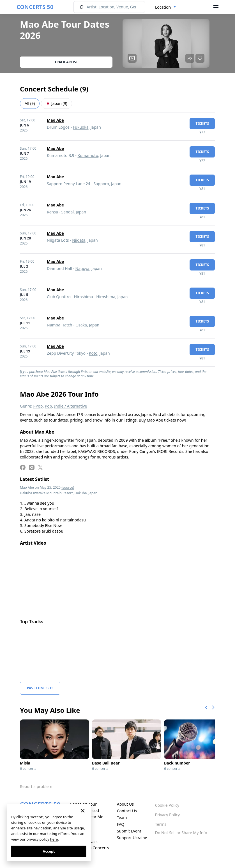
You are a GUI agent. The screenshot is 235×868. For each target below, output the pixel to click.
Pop (49, 406)
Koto (93, 353)
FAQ (121, 824)
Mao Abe (55, 120)
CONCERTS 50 (35, 7)
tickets (202, 124)
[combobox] (166, 7)
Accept (49, 851)
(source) (68, 487)
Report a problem (36, 786)
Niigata (79, 240)
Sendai (68, 212)
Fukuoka (81, 127)
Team (122, 818)
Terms (161, 824)
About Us (125, 804)
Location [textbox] (163, 7)
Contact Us (127, 811)
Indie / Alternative (71, 406)
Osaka (81, 325)
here (54, 839)
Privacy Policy (167, 815)
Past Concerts (40, 688)
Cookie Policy (167, 805)
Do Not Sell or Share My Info (181, 833)
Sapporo (101, 184)
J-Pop (38, 406)
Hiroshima (106, 297)
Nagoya (82, 268)
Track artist (66, 62)
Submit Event (129, 831)
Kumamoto (88, 155)
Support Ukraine (132, 838)
